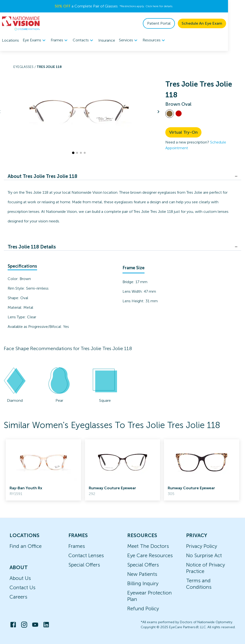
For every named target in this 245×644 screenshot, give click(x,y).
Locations (10, 40)
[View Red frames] (179, 113)
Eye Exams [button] (35, 40)
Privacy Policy (202, 546)
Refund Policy (143, 608)
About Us (20, 578)
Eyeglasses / (25, 67)
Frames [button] (60, 40)
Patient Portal (176, 23)
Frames (77, 546)
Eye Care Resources (150, 555)
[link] (43, 470)
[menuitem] (35, 40)
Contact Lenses (86, 555)
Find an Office (26, 546)
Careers (18, 597)
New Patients (142, 574)
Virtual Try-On (183, 132)
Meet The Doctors (148, 546)
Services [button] (129, 40)
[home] (21, 23)
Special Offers (84, 565)
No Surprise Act (204, 555)
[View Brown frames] (170, 114)
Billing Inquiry (143, 583)
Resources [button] (154, 40)
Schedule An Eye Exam (219, 23)
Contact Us (22, 587)
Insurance (107, 40)
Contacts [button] (84, 40)
